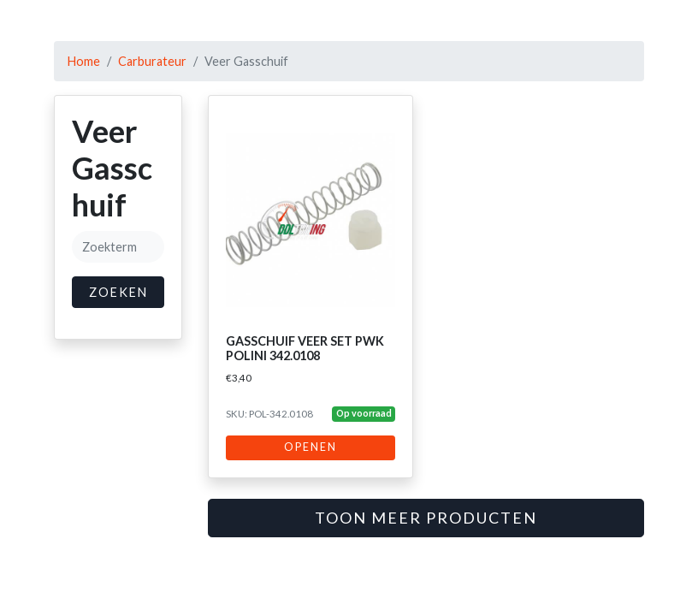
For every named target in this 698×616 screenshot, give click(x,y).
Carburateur (152, 61)
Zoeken (118, 292)
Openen (311, 447)
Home (84, 61)
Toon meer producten (426, 518)
